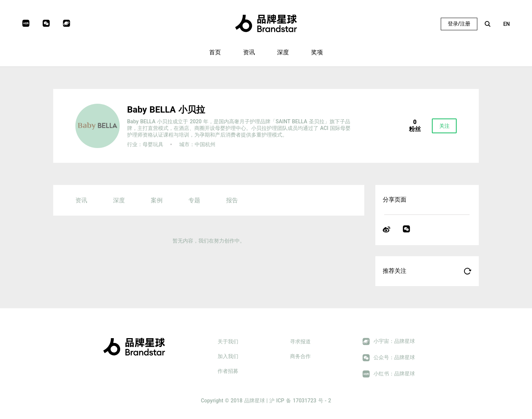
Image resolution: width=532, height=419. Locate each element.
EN (507, 24)
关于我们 (228, 341)
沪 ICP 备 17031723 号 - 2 (300, 401)
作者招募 (228, 371)
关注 (444, 126)
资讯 (249, 52)
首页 (215, 52)
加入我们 (228, 356)
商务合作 (300, 356)
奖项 (317, 52)
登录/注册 (459, 24)
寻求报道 (300, 341)
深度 (283, 52)
